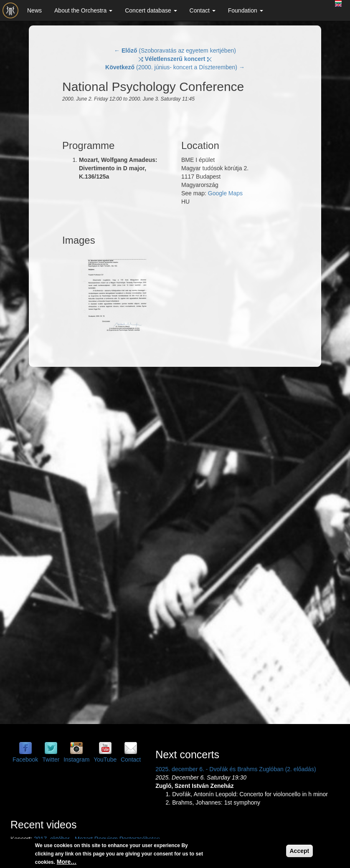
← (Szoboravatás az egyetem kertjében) (175, 50)
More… (67, 862)
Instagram (76, 759)
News (34, 10)
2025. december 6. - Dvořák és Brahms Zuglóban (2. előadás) (236, 769)
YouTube (105, 759)
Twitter (51, 759)
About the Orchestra (83, 10)
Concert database (151, 10)
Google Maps (225, 193)
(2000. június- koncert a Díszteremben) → (175, 67)
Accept (300, 851)
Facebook (25, 759)
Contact (203, 10)
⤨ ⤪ (175, 59)
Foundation (246, 10)
